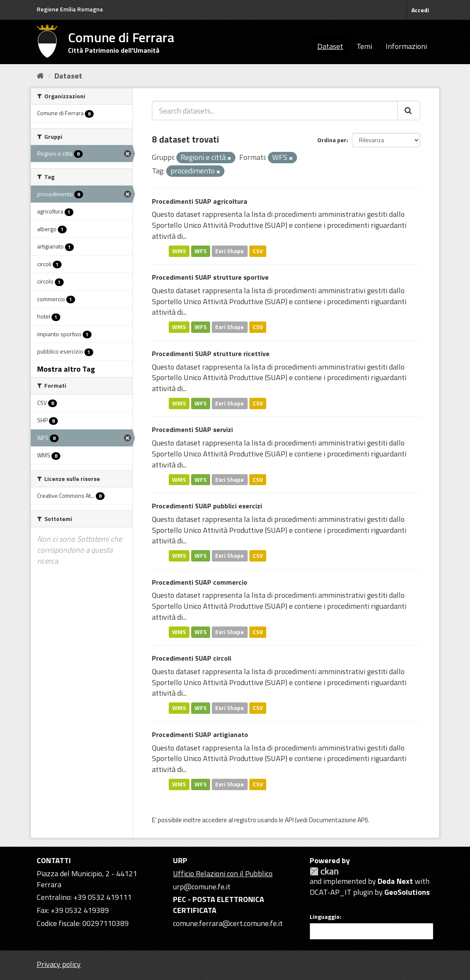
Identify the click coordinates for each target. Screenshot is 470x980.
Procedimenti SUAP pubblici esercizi (207, 506)
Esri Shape (230, 251)
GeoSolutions (407, 892)
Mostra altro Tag (66, 369)
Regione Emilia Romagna (70, 9)
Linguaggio (325, 917)
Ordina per (332, 140)
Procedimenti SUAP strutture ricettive (211, 354)
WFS (201, 251)
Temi (364, 46)
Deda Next (395, 881)
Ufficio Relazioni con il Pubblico (223, 873)
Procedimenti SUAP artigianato (200, 734)
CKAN (324, 871)
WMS (179, 251)
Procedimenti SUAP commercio (200, 582)
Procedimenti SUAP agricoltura (200, 201)
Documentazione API (338, 820)
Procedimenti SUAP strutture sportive (210, 277)
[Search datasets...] (275, 111)
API (289, 820)
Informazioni (406, 46)
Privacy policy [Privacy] (59, 964)
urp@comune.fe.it (202, 887)
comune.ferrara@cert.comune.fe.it (228, 923)
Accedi (420, 10)
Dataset (330, 46)
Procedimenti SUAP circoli (192, 658)
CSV (258, 251)
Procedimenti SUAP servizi (192, 429)
